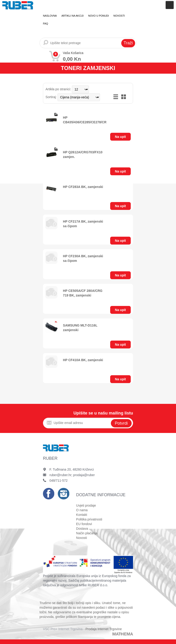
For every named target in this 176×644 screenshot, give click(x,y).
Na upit (120, 137)
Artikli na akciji (73, 16)
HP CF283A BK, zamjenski (83, 187)
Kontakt (82, 515)
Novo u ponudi (99, 16)
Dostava (82, 529)
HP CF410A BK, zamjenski (83, 360)
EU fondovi (84, 524)
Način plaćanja (87, 533)
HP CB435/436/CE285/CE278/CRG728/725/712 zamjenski (95, 122)
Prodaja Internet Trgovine (104, 629)
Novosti (119, 16)
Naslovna (50, 16)
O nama (82, 510)
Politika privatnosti (89, 519)
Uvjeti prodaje (86, 505)
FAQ (46, 24)
